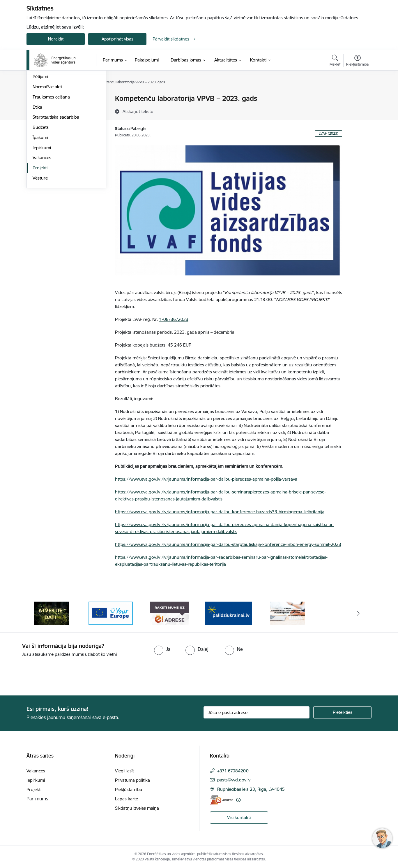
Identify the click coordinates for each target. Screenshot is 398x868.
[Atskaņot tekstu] (138, 111)
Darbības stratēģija (51, 119)
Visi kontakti (239, 817)
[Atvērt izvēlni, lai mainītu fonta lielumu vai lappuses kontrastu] (357, 61)
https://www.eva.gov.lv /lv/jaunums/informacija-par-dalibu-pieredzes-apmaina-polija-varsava (206, 479)
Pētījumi (40, 139)
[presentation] (49, 674)
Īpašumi (40, 200)
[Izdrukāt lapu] (357, 96)
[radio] (162, 649)
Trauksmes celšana (51, 160)
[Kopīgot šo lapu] (357, 111)
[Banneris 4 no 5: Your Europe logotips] (169, 613)
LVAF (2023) (329, 133)
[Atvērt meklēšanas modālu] (335, 61)
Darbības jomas (48, 109)
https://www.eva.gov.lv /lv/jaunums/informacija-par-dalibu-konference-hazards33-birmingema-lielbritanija (220, 512)
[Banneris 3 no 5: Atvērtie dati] (111, 613)
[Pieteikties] (342, 712)
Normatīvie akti (47, 149)
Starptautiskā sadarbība (56, 180)
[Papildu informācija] (238, 800)
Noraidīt (56, 39)
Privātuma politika (132, 780)
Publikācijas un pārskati (55, 129)
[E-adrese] (222, 800)
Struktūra (42, 99)
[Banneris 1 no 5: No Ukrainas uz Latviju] (287, 613)
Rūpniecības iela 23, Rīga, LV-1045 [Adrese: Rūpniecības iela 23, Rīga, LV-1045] (251, 789)
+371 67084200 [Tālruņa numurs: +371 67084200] (233, 771)
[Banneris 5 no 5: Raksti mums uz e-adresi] (228, 613)
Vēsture (40, 241)
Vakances (42, 220)
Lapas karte (127, 799)
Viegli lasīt (124, 771)
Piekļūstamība (129, 789)
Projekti (40, 230)
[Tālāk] (358, 613)
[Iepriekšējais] (40, 613)
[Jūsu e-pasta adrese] (257, 712)
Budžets (41, 190)
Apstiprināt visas (117, 39)
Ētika (37, 170)
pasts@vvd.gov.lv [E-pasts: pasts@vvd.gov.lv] (234, 780)
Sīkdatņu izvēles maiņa (137, 808)
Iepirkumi (42, 210)
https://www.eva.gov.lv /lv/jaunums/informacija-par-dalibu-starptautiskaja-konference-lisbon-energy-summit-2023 (228, 544)
